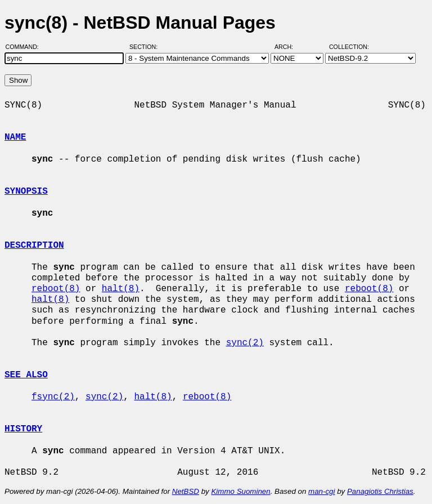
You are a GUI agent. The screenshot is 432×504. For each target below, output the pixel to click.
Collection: (349, 47)
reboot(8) (56, 289)
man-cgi (321, 491)
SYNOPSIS (26, 191)
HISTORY (23, 429)
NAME (15, 137)
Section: (146, 47)
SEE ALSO (26, 375)
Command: (26, 47)
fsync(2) (53, 397)
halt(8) (121, 289)
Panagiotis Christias (380, 491)
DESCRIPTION (34, 246)
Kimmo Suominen (240, 491)
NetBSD (186, 491)
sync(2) (245, 343)
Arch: (289, 47)
